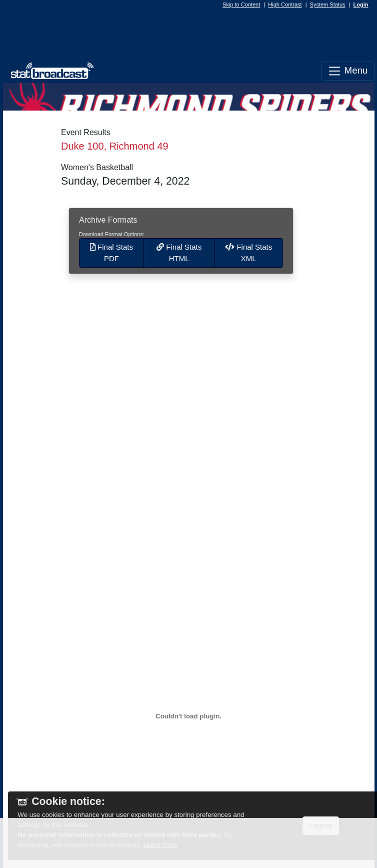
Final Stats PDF (111, 253)
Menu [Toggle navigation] (347, 71)
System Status (328, 5)
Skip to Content (241, 5)
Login (361, 5)
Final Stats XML (248, 253)
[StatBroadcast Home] (49, 71)
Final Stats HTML (179, 253)
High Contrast (285, 5)
